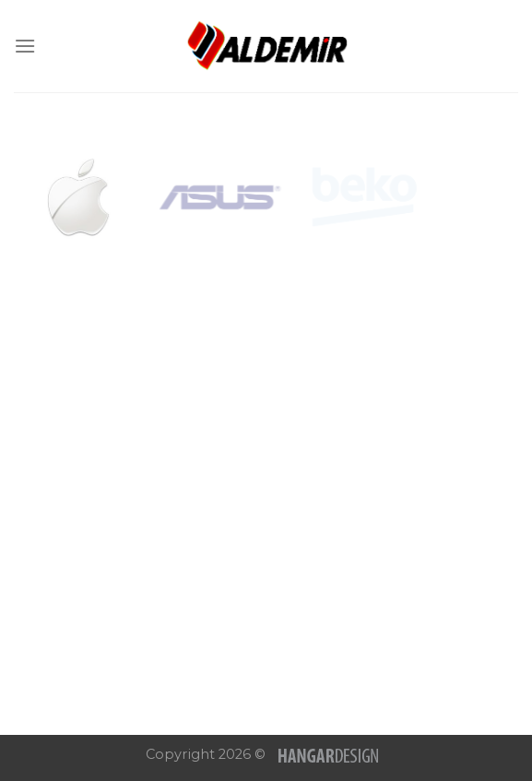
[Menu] (25, 46)
